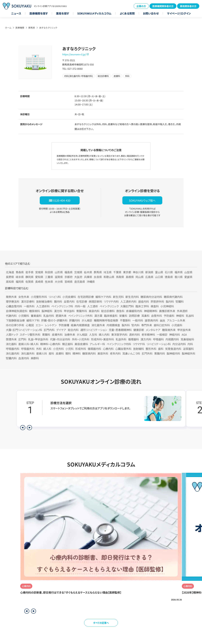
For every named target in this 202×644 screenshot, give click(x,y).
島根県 (130, 277)
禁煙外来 (11, 339)
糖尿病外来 (169, 330)
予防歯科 (169, 316)
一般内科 (138, 320)
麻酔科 (35, 358)
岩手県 (29, 272)
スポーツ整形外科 (30, 334)
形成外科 (81, 349)
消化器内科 (13, 353)
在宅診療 (82, 301)
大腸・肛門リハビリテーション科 (24, 330)
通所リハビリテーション (94, 330)
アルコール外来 (176, 320)
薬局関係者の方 (188, 6)
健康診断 (139, 330)
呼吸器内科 (13, 349)
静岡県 (29, 277)
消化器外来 (98, 325)
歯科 (161, 349)
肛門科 (22, 339)
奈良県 (98, 277)
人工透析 (93, 306)
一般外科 (29, 306)
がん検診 (87, 320)
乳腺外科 (121, 339)
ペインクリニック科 (62, 306)
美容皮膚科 (81, 344)
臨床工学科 (142, 306)
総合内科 (73, 330)
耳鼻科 (145, 316)
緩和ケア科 (33, 320)
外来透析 (182, 311)
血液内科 (24, 358)
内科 (190, 344)
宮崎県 (69, 282)
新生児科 (118, 297)
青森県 (20, 272)
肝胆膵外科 (157, 301)
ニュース (16, 13)
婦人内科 (104, 334)
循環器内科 (94, 349)
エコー (39, 325)
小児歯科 (177, 325)
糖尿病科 (35, 311)
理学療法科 (13, 301)
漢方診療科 (28, 301)
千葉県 (117, 272)
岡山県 (140, 277)
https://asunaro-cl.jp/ (74, 54)
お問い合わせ (151, 13)
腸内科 (58, 301)
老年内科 (115, 353)
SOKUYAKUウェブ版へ (142, 200)
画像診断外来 (167, 311)
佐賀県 (29, 282)
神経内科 (175, 334)
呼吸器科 (158, 339)
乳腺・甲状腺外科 (38, 339)
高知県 (10, 282)
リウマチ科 (139, 344)
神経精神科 (151, 311)
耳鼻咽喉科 (187, 339)
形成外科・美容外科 (103, 339)
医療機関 (20, 28)
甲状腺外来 (184, 330)
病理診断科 (95, 301)
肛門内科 (49, 330)
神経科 (180, 316)
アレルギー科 (97, 344)
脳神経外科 (189, 353)
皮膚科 (60, 353)
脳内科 (170, 301)
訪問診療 (134, 316)
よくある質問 (127, 13)
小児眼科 (24, 316)
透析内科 (134, 334)
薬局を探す (63, 13)
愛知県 (39, 277)
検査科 (155, 306)
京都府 (69, 277)
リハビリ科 (55, 297)
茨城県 (78, 272)
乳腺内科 (49, 316)
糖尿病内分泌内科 (151, 297)
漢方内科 (146, 339)
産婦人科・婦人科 (28, 344)
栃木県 (88, 272)
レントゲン (51, 325)
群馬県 (32, 28)
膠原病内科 (151, 320)
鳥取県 (120, 277)
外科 (39, 349)
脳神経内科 (173, 353)
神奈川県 (138, 272)
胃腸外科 (82, 311)
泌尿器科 (188, 349)
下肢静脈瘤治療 (15, 320)
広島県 (149, 277)
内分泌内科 (179, 344)
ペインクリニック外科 (80, 316)
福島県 (69, 272)
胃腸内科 (160, 353)
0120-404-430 (62, 200)
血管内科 (69, 301)
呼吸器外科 (28, 349)
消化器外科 (28, 353)
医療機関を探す (39, 13)
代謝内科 (11, 316)
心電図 (30, 325)
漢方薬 (98, 316)
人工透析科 (43, 306)
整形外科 (151, 349)
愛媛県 (188, 277)
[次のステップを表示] (29, 428)
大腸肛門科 (127, 306)
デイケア (61, 330)
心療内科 (108, 349)
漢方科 (58, 311)
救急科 (120, 311)
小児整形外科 (39, 297)
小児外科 (58, 349)
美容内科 (94, 311)
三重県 (49, 277)
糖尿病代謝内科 (173, 297)
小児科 (70, 349)
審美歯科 (36, 316)
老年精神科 (148, 334)
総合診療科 (108, 311)
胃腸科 (46, 334)
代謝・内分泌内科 (60, 339)
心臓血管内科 (14, 306)
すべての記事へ (101, 623)
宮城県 (39, 272)
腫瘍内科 (144, 301)
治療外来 (70, 334)
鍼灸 (163, 320)
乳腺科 (190, 316)
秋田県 (49, 272)
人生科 (93, 334)
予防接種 (64, 325)
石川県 (169, 272)
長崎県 (39, 282)
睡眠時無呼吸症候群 (106, 320)
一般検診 (162, 334)
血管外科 (157, 316)
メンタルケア (153, 330)
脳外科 (126, 325)
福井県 (179, 272)
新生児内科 (132, 297)
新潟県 (149, 272)
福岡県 (20, 282)
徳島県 (169, 277)
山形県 (59, 272)
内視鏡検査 (113, 325)
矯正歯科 (68, 344)
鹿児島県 (80, 282)
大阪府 (78, 277)
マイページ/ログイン (179, 13)
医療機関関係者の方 (163, 6)
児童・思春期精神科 (120, 330)
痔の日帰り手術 (15, 325)
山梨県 (188, 272)
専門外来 (147, 325)
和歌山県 (109, 277)
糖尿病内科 (89, 353)
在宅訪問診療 (86, 297)
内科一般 (80, 306)
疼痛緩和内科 (134, 311)
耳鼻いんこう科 (131, 353)
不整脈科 (125, 320)
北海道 (10, 272)
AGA (184, 334)
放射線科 (139, 349)
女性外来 (24, 297)
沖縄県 (91, 282)
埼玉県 (108, 272)
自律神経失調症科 (17, 311)
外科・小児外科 (81, 339)
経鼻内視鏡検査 (80, 325)
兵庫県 (88, 277)
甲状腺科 (69, 311)
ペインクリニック (109, 306)
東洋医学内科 (119, 334)
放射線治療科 (44, 301)
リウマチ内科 (111, 301)
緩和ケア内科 (103, 297)
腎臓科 (180, 301)
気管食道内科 (173, 349)
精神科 (77, 353)
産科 (51, 353)
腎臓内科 (11, 358)
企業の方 (141, 6)
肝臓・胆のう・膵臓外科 (54, 320)
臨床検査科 (111, 316)
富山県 (159, 272)
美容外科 (103, 353)
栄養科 (123, 316)
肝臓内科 (75, 320)
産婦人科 (42, 353)
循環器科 (133, 339)
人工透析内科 (128, 301)
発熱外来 (11, 297)
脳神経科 (47, 311)
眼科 (68, 353)
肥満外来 (61, 316)
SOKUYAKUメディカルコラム (94, 13)
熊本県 (49, 282)
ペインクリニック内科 (119, 344)
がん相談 (82, 334)
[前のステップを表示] (23, 428)
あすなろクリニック (48, 28)
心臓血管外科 (123, 349)
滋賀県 (59, 277)
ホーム (8, 28)
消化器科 (11, 344)
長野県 (10, 277)
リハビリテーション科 (159, 344)
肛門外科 (147, 353)
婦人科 (47, 349)
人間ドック (12, 334)
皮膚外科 (57, 334)
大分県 (59, 282)
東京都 (127, 272)
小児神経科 (167, 306)
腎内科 (136, 325)
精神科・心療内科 (50, 344)
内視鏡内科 (172, 339)
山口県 (159, 277)
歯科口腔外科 (162, 325)
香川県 (179, 277)
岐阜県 (20, 277)
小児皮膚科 (69, 297)
